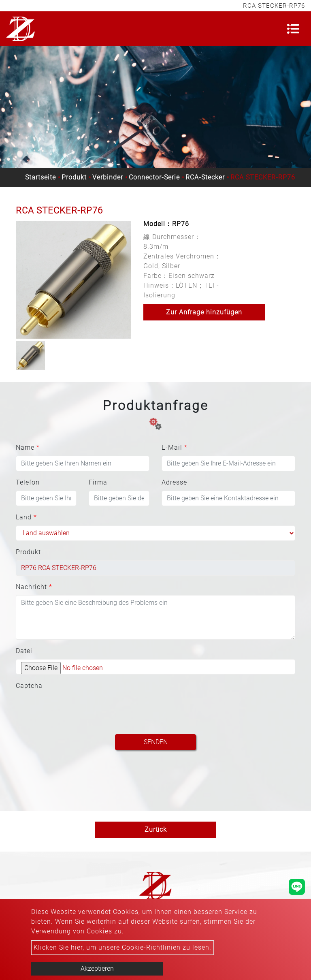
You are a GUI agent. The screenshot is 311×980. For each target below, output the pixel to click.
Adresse (174, 482)
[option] (73, 280)
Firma (98, 482)
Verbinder (108, 177)
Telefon (28, 482)
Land (26, 517)
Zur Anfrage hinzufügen (204, 312)
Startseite (40, 177)
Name (28, 447)
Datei (24, 651)
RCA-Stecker (205, 177)
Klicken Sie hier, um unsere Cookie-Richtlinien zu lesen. (122, 947)
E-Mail (175, 447)
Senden (156, 742)
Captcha (29, 686)
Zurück (156, 829)
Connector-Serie (154, 177)
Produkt (74, 177)
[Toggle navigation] (293, 29)
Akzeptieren (97, 968)
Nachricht (34, 587)
